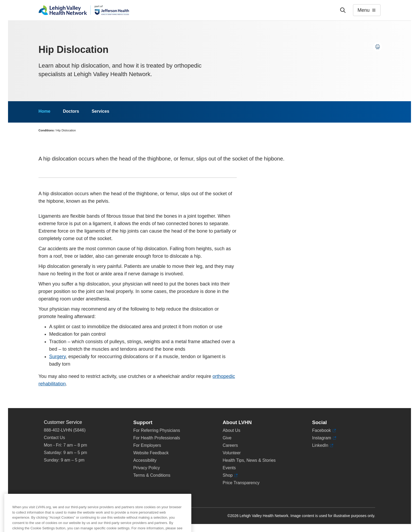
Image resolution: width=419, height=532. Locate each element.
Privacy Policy (147, 468)
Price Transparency (241, 483)
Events (229, 468)
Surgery (57, 357)
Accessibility (145, 460)
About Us (231, 430)
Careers (230, 445)
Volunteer (232, 453)
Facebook (324, 431)
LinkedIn (323, 445)
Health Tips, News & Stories (249, 460)
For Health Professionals (157, 438)
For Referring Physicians (157, 430)
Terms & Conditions (152, 475)
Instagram (324, 438)
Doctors (71, 111)
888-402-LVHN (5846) (65, 430)
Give (227, 438)
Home (44, 111)
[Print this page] (378, 47)
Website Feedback (151, 453)
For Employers (147, 445)
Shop (230, 475)
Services (100, 111)
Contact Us (54, 438)
